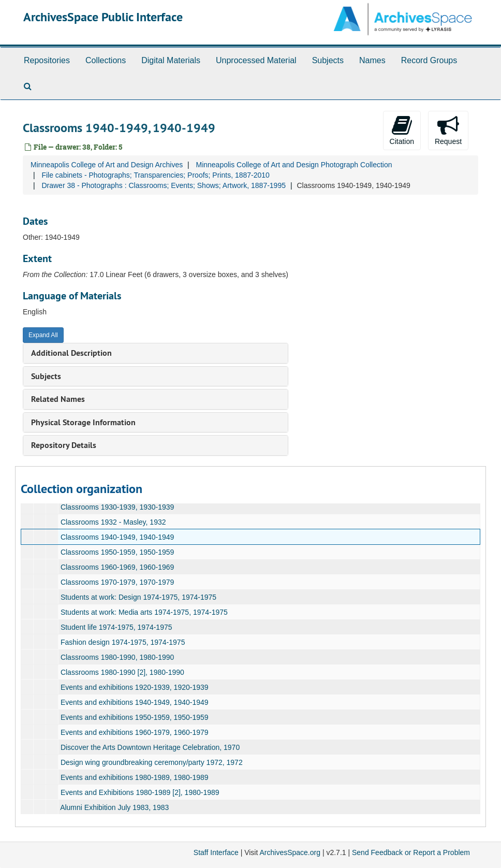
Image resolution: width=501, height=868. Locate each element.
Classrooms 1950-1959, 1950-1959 (117, 552)
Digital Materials (171, 60)
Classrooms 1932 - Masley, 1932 (113, 522)
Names (372, 60)
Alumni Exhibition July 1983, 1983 (114, 807)
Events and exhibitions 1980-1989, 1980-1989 (135, 777)
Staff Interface (216, 852)
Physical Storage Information (83, 422)
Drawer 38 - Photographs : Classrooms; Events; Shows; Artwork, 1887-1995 (164, 185)
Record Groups (429, 60)
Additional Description (71, 353)
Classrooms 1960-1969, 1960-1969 (117, 567)
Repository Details (64, 445)
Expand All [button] (43, 335)
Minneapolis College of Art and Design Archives (107, 165)
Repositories (47, 60)
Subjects (328, 60)
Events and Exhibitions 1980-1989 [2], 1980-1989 (140, 792)
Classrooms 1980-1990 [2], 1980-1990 (122, 672)
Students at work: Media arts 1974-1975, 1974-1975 (144, 612)
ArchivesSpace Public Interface (103, 17)
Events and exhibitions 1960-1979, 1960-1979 (135, 732)
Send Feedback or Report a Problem (411, 852)
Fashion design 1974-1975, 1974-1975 (123, 642)
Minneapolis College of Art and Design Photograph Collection (294, 165)
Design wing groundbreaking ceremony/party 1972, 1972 (152, 762)
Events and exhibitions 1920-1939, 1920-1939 (135, 687)
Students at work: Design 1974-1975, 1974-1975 (138, 597)
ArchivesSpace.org (290, 852)
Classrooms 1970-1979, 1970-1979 (117, 582)
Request (448, 130)
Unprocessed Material (256, 60)
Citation (402, 130)
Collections (106, 60)
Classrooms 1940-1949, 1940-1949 (117, 537)
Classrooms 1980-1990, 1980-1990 (117, 657)
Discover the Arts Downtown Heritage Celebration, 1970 (150, 747)
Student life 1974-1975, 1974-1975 (116, 627)
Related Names (58, 399)
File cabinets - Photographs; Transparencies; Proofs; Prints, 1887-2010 (155, 175)
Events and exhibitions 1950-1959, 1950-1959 (135, 717)
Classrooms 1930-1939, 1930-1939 (117, 507)
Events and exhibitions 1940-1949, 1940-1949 (135, 702)
